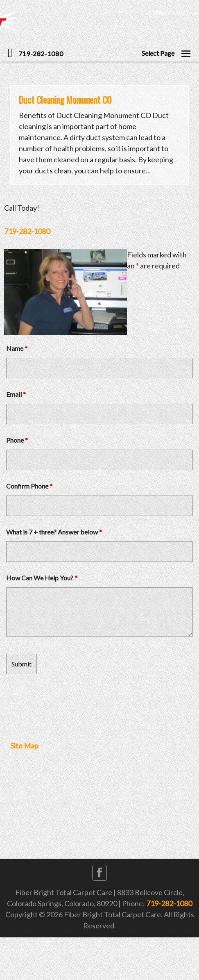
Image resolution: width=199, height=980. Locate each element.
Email (16, 394)
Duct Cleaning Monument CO (65, 100)
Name (17, 348)
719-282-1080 (27, 231)
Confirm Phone (29, 486)
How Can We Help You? (42, 578)
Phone (17, 440)
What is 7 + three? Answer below (54, 532)
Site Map (24, 746)
